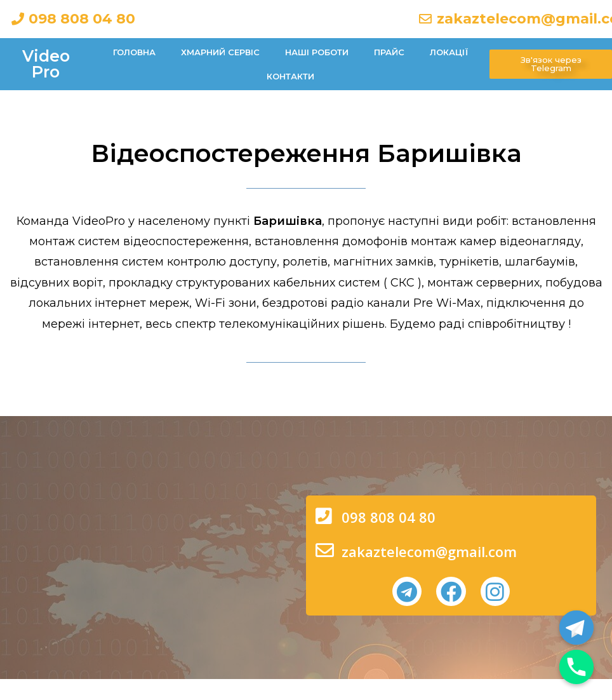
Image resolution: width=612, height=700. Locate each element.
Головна (134, 52)
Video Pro (46, 64)
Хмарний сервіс (220, 52)
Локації (449, 52)
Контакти (290, 76)
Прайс (389, 52)
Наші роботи (317, 52)
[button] (551, 64)
